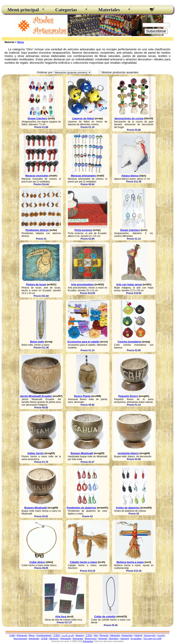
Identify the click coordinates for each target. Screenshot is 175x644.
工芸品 (56, 635)
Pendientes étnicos (37, 230)
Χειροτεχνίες (150, 635)
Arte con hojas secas (129, 284)
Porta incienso (83, 230)
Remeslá (103, 638)
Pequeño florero (128, 396)
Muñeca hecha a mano (130, 562)
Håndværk (115, 635)
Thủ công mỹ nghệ (152, 638)
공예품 (44, 638)
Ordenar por (45, 72)
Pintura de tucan (36, 284)
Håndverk (54, 638)
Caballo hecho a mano (83, 562)
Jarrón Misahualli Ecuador (36, 396)
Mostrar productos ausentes (120, 72)
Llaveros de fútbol (83, 118)
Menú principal (23, 10)
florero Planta (82, 396)
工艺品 (89, 635)
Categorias (66, 10)
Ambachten (127, 635)
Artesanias (88, 641)
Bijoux (32, 635)
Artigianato (34, 638)
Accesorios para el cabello (83, 342)
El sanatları (136, 638)
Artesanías (22, 635)
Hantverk (125, 638)
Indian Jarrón (36, 453)
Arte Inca (61, 616)
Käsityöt (138, 635)
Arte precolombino (82, 284)
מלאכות (161, 635)
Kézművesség (20, 638)
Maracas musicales (37, 176)
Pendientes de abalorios (81, 508)
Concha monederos (130, 342)
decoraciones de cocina (129, 118)
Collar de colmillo (105, 616)
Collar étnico (37, 562)
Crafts (12, 635)
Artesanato (78, 638)
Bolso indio (37, 342)
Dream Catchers (37, 118)
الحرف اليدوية (68, 635)
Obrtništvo (114, 638)
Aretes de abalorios (128, 508)
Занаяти (80, 635)
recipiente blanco (128, 453)
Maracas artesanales (83, 176)
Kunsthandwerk (44, 635)
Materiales (109, 10)
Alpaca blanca (130, 176)
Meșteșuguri (91, 638)
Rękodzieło (66, 638)
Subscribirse (156, 31)
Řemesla (104, 635)
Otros (21, 42)
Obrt (96, 635)
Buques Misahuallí (82, 453)
